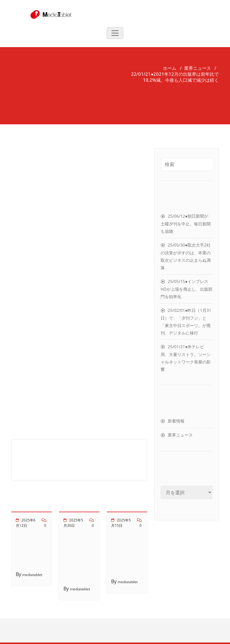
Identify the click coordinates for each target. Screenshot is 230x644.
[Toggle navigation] (115, 33)
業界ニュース (198, 68)
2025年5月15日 (121, 523)
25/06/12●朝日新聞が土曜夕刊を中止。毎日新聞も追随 (186, 224)
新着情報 (176, 421)
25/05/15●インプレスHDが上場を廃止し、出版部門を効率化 (187, 289)
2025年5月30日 (73, 523)
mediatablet (32, 575)
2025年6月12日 (26, 523)
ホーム (170, 68)
